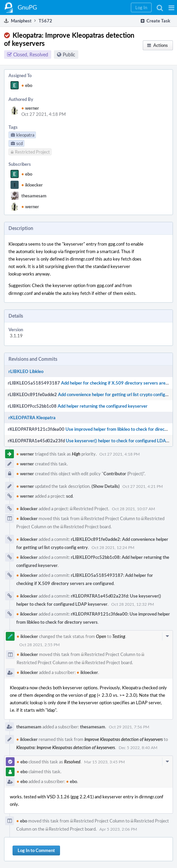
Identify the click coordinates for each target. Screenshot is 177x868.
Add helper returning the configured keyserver (103, 406)
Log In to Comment (36, 850)
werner (30, 108)
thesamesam (34, 196)
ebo (27, 85)
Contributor (115, 474)
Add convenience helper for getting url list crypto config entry (117, 394)
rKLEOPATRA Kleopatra (32, 418)
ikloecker (32, 185)
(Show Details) (106, 486)
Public (69, 55)
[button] (171, 7)
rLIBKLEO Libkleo (26, 371)
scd (69, 496)
